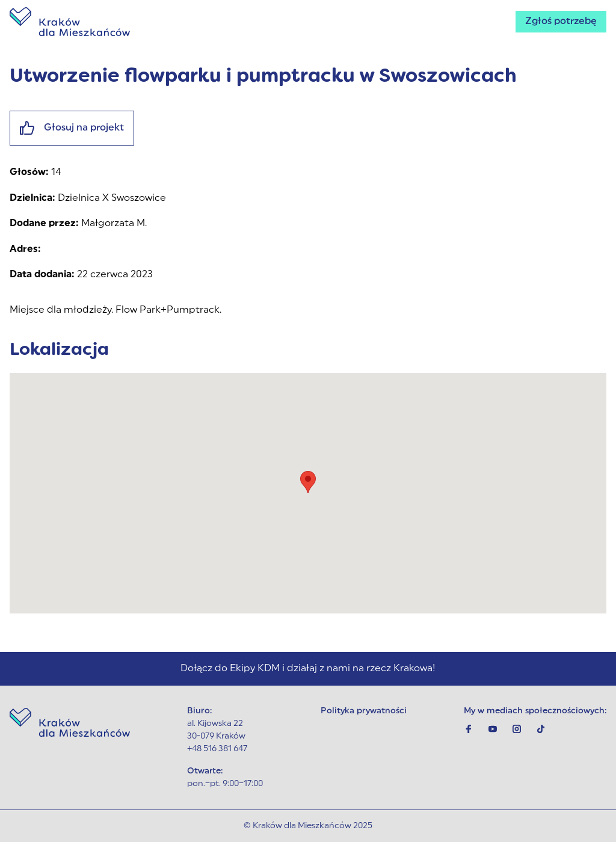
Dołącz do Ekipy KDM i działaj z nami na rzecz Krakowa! (308, 669)
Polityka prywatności (364, 711)
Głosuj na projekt (72, 128)
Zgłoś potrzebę (561, 22)
